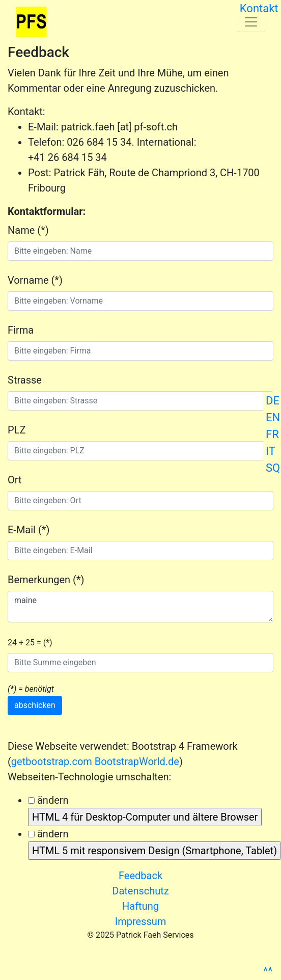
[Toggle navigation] (251, 22)
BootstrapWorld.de (137, 761)
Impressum (141, 921)
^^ (268, 972)
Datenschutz (140, 891)
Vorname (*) (35, 280)
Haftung (140, 906)
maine (140, 607)
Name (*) (28, 230)
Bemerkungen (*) (46, 580)
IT (271, 451)
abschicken (35, 705)
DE (273, 401)
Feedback (140, 876)
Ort (15, 480)
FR (272, 434)
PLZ (17, 430)
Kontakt (259, 8)
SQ (273, 468)
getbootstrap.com (52, 761)
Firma (21, 330)
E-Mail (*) (29, 530)
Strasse (25, 380)
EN (273, 417)
